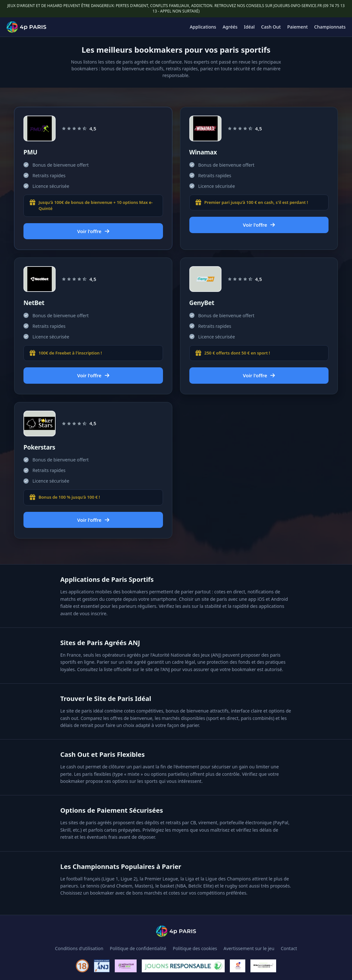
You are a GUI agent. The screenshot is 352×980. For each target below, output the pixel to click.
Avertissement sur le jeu (249, 948)
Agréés (230, 27)
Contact (289, 948)
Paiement (298, 27)
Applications (203, 27)
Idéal (249, 27)
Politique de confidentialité (138, 948)
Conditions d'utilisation (79, 948)
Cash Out (271, 27)
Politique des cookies (195, 948)
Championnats (330, 27)
